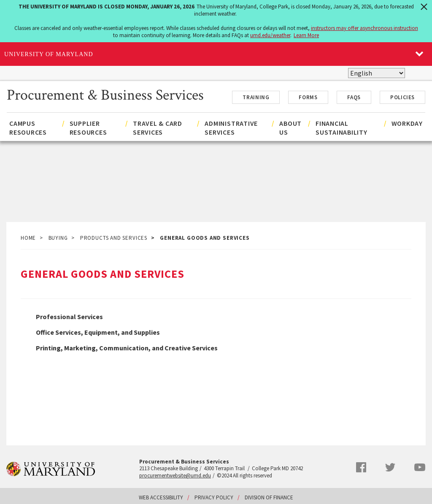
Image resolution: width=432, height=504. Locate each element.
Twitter (390, 467)
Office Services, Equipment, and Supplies (98, 332)
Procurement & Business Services (105, 94)
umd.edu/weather (270, 35)
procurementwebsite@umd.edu (175, 476)
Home (28, 238)
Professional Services (69, 317)
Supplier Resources (88, 128)
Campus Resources (28, 128)
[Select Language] (377, 73)
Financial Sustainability (342, 128)
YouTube (420, 467)
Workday (407, 123)
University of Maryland (49, 54)
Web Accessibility (161, 497)
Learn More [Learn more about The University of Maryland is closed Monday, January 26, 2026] (306, 35)
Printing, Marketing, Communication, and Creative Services (127, 348)
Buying (58, 238)
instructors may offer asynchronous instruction (364, 28)
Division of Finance (269, 497)
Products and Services (114, 238)
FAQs (354, 97)
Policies (402, 97)
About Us (290, 128)
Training (256, 97)
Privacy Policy (214, 497)
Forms (308, 97)
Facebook (361, 467)
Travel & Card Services (158, 128)
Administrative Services (231, 128)
